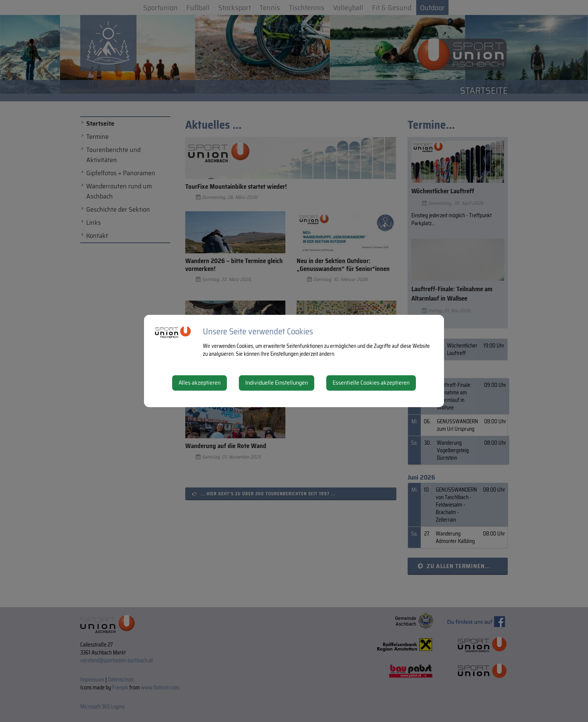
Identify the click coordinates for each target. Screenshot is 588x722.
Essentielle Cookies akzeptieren (371, 383)
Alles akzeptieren (199, 383)
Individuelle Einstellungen (277, 383)
